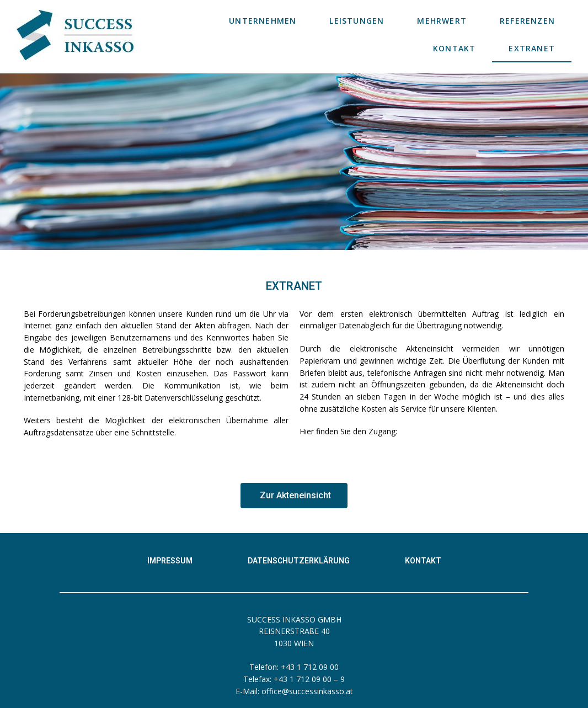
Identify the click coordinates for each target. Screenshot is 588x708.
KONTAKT (454, 48)
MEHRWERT (442, 21)
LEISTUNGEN (357, 21)
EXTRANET (532, 48)
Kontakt (423, 561)
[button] (294, 496)
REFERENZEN (527, 21)
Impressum (170, 561)
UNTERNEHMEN (263, 21)
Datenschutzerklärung (299, 561)
